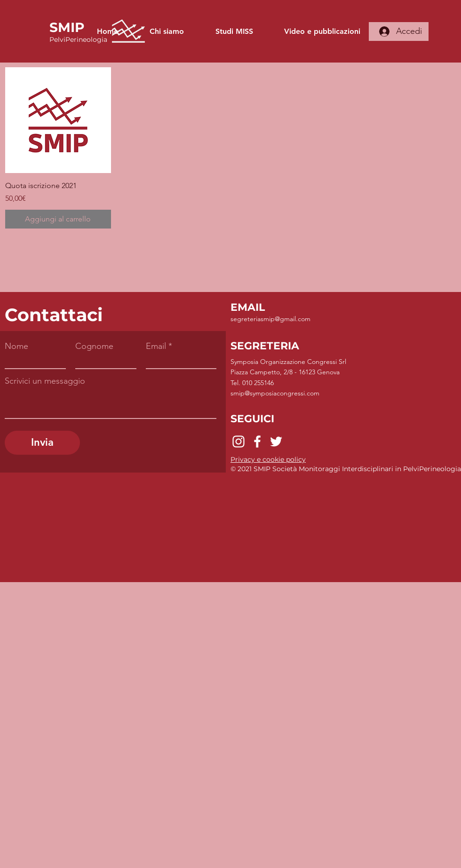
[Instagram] (238, 442)
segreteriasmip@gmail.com (270, 319)
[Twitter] (276, 442)
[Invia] (42, 443)
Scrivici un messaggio (45, 381)
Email (156, 346)
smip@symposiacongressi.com (275, 393)
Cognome (94, 346)
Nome (16, 346)
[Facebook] (257, 442)
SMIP (67, 27)
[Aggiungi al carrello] (58, 219)
